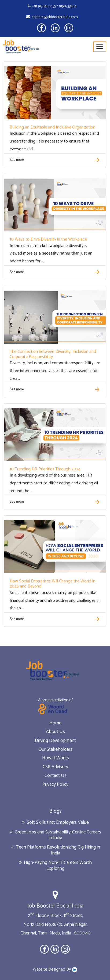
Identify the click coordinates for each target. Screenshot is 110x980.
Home (55, 723)
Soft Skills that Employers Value (55, 823)
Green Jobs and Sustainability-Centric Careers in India (56, 835)
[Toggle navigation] (100, 47)
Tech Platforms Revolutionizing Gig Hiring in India (56, 850)
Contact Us (56, 776)
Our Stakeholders (55, 749)
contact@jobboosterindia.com (52, 17)
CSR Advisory (55, 767)
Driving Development (55, 741)
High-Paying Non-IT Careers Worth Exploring (55, 866)
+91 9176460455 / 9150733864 (52, 6)
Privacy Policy (55, 784)
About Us (55, 732)
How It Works (56, 758)
